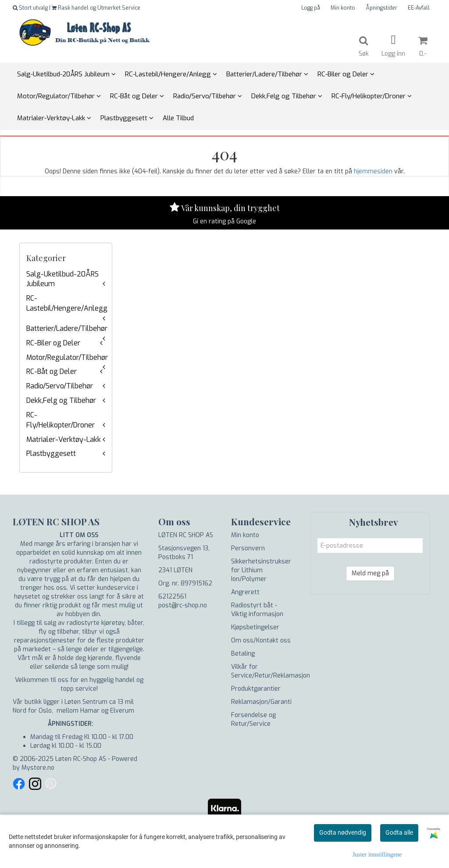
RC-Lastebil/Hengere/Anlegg (67, 303)
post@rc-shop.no (183, 605)
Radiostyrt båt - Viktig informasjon (257, 610)
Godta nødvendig (343, 832)
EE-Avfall (419, 8)
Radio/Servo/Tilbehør (60, 386)
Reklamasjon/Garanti (261, 702)
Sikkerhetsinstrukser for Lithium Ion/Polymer (261, 570)
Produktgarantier (256, 689)
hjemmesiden (373, 171)
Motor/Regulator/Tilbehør (67, 357)
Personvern (248, 548)
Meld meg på (370, 573)
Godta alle (399, 832)
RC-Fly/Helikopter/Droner (61, 420)
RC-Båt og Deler (52, 371)
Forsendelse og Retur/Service (253, 719)
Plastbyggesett (51, 454)
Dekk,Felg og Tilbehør (61, 400)
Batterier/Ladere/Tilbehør (67, 328)
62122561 (172, 597)
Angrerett (245, 592)
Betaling (243, 654)
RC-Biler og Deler (53, 343)
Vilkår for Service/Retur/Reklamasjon (271, 671)
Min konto (343, 8)
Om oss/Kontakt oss (261, 640)
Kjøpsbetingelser (255, 627)
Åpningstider (381, 8)
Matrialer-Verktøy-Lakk (64, 439)
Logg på (311, 8)
